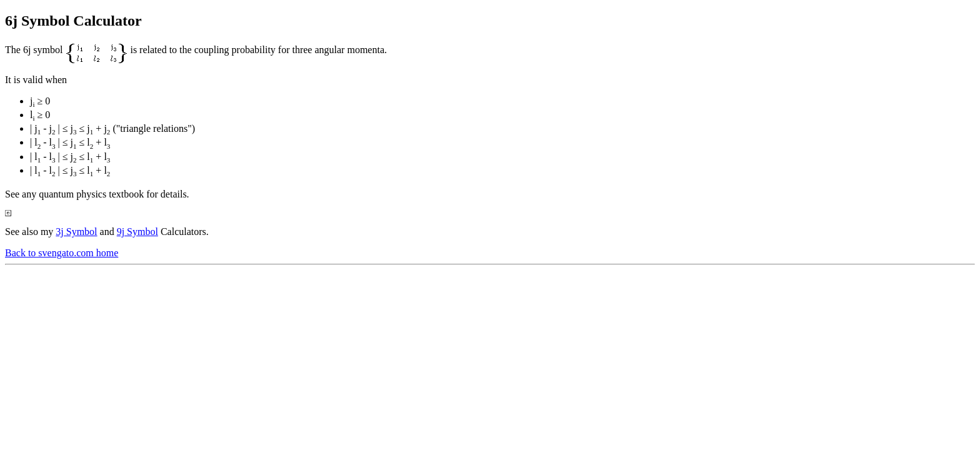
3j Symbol (76, 232)
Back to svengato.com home (62, 253)
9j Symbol (137, 232)
